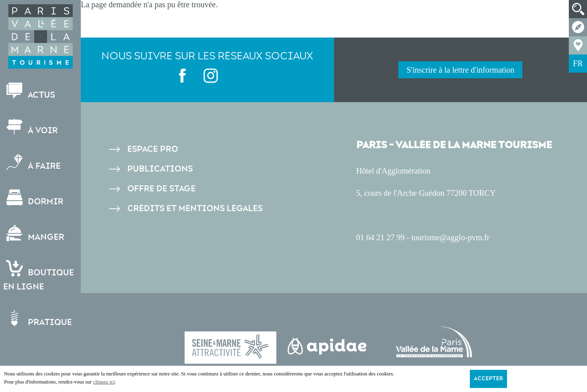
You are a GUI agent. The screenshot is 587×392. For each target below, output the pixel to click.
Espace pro (153, 149)
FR (578, 63)
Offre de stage (161, 189)
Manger (35, 234)
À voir (31, 127)
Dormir (34, 198)
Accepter (488, 379)
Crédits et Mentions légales (195, 209)
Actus (30, 91)
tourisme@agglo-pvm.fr (450, 237)
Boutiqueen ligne (39, 276)
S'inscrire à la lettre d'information (460, 70)
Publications (160, 169)
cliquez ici (104, 382)
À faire (33, 162)
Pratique (38, 319)
